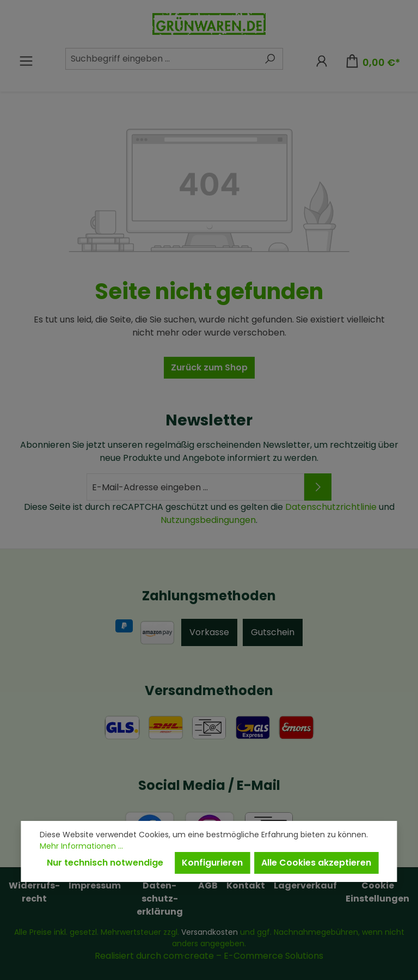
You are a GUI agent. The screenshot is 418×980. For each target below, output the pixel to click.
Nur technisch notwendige (105, 863)
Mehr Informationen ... (81, 846)
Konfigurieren (212, 863)
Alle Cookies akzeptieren (316, 863)
